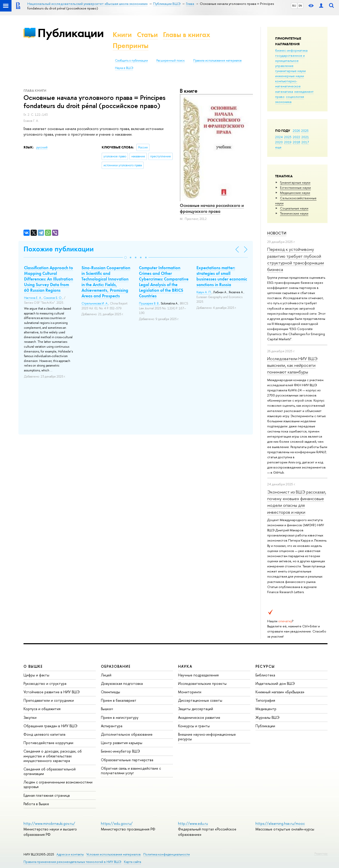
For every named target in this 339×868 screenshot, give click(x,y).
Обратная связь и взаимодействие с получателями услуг (131, 771)
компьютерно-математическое (288, 84)
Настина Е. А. (33, 298)
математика (284, 91)
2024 (279, 137)
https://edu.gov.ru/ (117, 823)
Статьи (147, 35)
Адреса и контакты (70, 854)
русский (42, 147)
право (280, 97)
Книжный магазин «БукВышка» (280, 692)
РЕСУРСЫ (265, 666)
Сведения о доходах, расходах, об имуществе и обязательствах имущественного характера (53, 756)
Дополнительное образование (127, 734)
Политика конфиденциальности (167, 854)
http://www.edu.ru (193, 823)
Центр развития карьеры (122, 743)
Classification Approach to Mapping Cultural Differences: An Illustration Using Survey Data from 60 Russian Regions (49, 279)
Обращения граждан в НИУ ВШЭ (50, 726)
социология (295, 97)
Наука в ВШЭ (124, 68)
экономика (283, 102)
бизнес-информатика (291, 50)
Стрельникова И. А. (95, 303)
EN (300, 6)
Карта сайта (132, 862)
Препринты (131, 46)
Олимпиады (110, 692)
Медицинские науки (295, 193)
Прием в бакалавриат (119, 700)
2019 (288, 142)
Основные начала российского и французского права (212, 208)
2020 (279, 142)
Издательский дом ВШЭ (275, 683)
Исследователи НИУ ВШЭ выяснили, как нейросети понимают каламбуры (292, 365)
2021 (305, 137)
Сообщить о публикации (131, 61)
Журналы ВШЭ (267, 717)
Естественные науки (295, 187)
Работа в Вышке (36, 804)
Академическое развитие (199, 717)
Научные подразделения (198, 675)
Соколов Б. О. (53, 298)
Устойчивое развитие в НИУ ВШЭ (52, 692)
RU (294, 6)
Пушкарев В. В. (149, 303)
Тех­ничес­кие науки (294, 213)
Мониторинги (190, 692)
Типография (265, 700)
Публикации (71, 33)
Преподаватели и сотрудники (49, 700)
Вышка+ (107, 709)
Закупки (30, 717)
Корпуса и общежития (42, 709)
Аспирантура (112, 726)
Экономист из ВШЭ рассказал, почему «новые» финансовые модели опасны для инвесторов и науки (297, 502)
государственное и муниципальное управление (290, 61)
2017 (305, 142)
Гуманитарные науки (295, 182)
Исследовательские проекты (202, 683)
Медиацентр (266, 709)
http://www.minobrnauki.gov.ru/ (49, 823)
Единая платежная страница (47, 795)
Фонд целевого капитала (44, 734)
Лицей (106, 675)
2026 (296, 131)
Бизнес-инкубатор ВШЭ (120, 751)
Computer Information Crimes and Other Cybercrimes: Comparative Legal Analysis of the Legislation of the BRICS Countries (164, 282)
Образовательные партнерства (127, 760)
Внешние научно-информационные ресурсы (207, 737)
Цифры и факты (36, 675)
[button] (125, 257)
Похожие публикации (59, 249)
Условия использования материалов (114, 854)
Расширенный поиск (171, 61)
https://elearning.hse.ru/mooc (280, 823)
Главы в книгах (187, 35)
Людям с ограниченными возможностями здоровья (58, 784)
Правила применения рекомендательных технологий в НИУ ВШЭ (72, 862)
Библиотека (265, 675)
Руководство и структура (45, 683)
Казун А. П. (204, 292)
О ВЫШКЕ (33, 666)
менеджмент (304, 91)
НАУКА (185, 666)
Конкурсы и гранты (194, 726)
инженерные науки (290, 76)
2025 (305, 131)
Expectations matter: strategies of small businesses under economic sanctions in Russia (222, 276)
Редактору (321, 853)
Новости (277, 233)
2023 (288, 137)
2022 (296, 137)
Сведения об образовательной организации (50, 771)
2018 (296, 142)
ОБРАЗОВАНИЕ (116, 666)
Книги (122, 35)
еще (278, 147)
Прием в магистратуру (120, 717)
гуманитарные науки (290, 71)
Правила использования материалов (217, 61)
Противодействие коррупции (48, 743)
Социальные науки (294, 208)
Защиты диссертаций (196, 709)
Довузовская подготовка (122, 683)
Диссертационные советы (200, 700)
